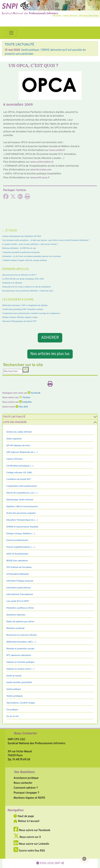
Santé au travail (14, 676)
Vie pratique (12, 710)
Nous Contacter (26, 734)
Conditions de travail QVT (19, 479)
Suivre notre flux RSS (29, 851)
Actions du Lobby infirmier (19, 432)
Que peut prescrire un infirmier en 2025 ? (19, 275)
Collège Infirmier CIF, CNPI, (19, 473)
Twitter (25, 398)
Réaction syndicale (16, 628)
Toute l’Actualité (14, 417)
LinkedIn (25, 402)
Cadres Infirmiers (15, 459)
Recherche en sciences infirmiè (21, 635)
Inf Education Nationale (18, 574)
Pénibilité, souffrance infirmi (20, 608)
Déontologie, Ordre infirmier (20, 500)
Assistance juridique (26, 778)
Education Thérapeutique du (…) (22, 520)
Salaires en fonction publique (20, 662)
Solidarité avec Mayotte (12, 283)
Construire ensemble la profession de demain (21, 252)
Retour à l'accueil (26, 821)
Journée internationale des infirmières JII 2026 (22, 236)
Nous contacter (23, 783)
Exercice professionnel (17, 540)
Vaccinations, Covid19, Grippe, (21, 703)
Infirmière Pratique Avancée (20, 581)
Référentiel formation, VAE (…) (21, 642)
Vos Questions (24, 772)
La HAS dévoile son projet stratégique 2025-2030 (23, 279)
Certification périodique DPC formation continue (23, 309)
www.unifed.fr (57, 150)
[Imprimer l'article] (27, 198)
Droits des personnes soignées (21, 513)
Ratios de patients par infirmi (20, 622)
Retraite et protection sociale (20, 649)
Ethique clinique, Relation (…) (21, 534)
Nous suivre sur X (27, 837)
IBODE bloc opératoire (17, 561)
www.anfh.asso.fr (40, 178)
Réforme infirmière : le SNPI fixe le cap (19, 248)
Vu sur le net (12, 716)
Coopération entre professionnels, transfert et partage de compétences (31, 313)
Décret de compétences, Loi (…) (22, 493)
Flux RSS (22, 407)
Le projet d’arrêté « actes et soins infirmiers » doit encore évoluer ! (30, 244)
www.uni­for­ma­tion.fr (42, 162)
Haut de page (24, 816)
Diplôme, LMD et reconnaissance (22, 507)
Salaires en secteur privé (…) (20, 669)
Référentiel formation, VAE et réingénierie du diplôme (25, 305)
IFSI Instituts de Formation (19, 567)
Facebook (34, 393)
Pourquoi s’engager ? (26, 793)
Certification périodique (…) (20, 466)
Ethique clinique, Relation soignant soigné (20, 317)
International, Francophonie (20, 594)
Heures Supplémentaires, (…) (21, 547)
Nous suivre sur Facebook (32, 830)
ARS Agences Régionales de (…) (22, 452)
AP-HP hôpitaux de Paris (18, 446)
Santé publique (14, 689)
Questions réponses (16, 615)
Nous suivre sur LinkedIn (31, 844)
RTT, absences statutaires (19, 655)
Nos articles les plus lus (50, 354)
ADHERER (50, 338)
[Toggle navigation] (11, 33)
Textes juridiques (15, 696)
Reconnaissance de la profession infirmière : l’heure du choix (28, 291)
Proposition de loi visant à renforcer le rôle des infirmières (27, 287)
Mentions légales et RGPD (29, 798)
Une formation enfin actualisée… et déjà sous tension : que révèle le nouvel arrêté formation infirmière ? (46, 240)
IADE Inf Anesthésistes (17, 554)
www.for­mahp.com (41, 170)
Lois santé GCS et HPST (18, 601)
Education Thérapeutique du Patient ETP (19, 321)
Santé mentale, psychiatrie (19, 682)
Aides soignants (14, 439)
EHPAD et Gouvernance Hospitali (22, 527)
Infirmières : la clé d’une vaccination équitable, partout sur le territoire (32, 256)
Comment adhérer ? (26, 788)
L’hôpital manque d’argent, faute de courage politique (25, 260)
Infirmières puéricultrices (19, 588)
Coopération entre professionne (22, 486)
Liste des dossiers (15, 422)
